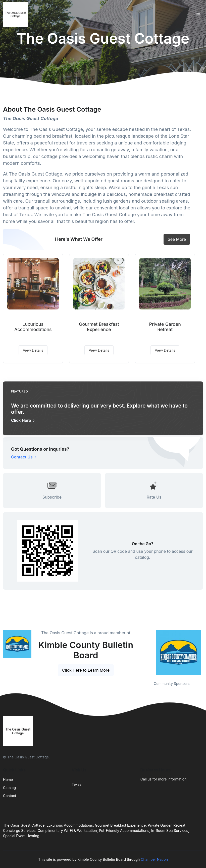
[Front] (17, 15)
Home (8, 780)
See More (177, 239)
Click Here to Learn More (86, 670)
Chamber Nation (154, 859)
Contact (10, 796)
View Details (33, 350)
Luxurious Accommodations (33, 327)
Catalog (9, 788)
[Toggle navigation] (198, 15)
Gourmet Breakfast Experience (99, 327)
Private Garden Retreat (165, 327)
